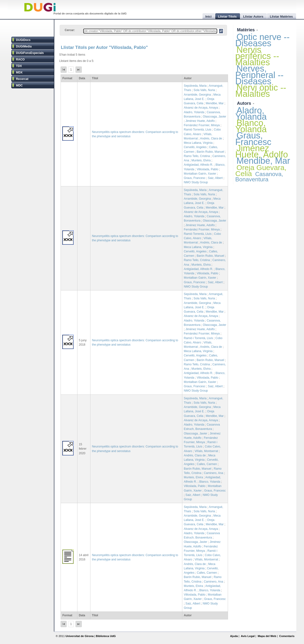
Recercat (22, 79)
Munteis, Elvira (201, 160)
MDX (19, 72)
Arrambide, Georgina (197, 95)
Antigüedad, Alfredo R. (198, 165)
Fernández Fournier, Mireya (202, 125)
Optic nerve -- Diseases (262, 40)
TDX (19, 66)
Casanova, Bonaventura (259, 177)
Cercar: (70, 30)
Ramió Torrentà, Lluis (198, 130)
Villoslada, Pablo (208, 169)
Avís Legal (248, 636)
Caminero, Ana (213, 473)
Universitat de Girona (79, 636)
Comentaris (287, 636)
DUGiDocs (23, 40)
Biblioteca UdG (106, 636)
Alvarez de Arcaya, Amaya (201, 108)
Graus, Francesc (195, 178)
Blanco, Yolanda (210, 482)
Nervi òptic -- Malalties (261, 91)
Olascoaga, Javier (214, 117)
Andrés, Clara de (211, 138)
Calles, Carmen (207, 464)
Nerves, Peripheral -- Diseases (259, 75)
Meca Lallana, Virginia (198, 143)
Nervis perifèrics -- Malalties (257, 56)
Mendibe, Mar (215, 103)
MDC (19, 85)
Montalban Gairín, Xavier (200, 174)
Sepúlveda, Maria (195, 86)
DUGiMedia (24, 46)
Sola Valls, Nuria (204, 90)
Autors (245, 103)
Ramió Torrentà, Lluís (198, 234)
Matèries (246, 30)
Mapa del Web (267, 636)
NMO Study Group (196, 182)
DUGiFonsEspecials (30, 53)
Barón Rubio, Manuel (210, 152)
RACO (20, 59)
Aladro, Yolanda (194, 112)
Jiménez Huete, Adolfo (200, 121)
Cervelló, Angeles (195, 147)
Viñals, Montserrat (206, 451)
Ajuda (234, 636)
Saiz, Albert (215, 178)
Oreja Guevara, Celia (261, 170)
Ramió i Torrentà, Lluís (198, 338)
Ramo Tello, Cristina (197, 156)
